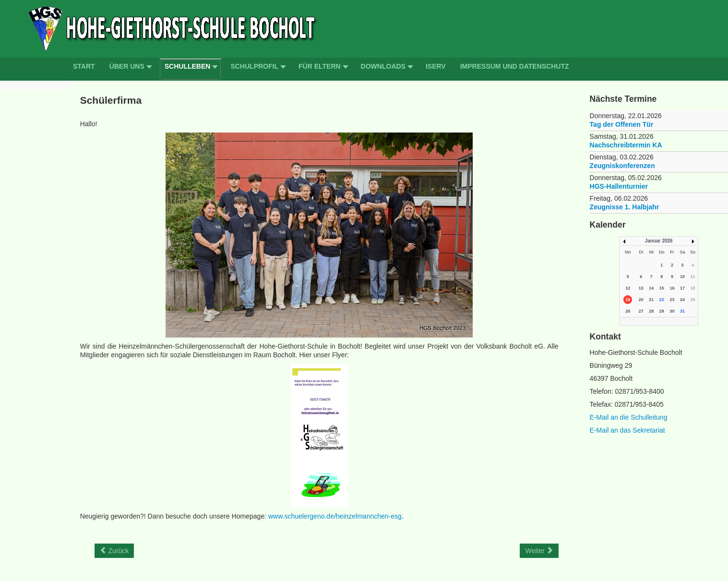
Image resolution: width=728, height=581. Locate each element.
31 (682, 311)
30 (672, 311)
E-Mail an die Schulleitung (629, 417)
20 (641, 300)
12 (628, 288)
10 (682, 277)
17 (682, 288)
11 (692, 277)
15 (662, 288)
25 (692, 300)
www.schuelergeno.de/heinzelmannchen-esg (335, 516)
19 (628, 300)
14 (651, 288)
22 (662, 300)
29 (662, 311)
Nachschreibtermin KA (626, 145)
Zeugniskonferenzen (622, 166)
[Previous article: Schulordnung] (114, 551)
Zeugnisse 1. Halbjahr (625, 207)
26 (628, 311)
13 (641, 288)
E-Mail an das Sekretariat (627, 430)
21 (651, 300)
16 (672, 288)
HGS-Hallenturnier (619, 186)
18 (692, 288)
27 (641, 311)
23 (672, 300)
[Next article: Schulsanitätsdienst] (539, 551)
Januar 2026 (659, 241)
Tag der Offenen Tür (622, 124)
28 (651, 311)
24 (682, 300)
